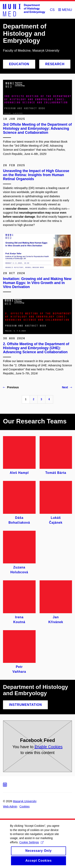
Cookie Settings (31, 846)
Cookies (24, 806)
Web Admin (10, 806)
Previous (11, 387)
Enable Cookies (49, 747)
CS (52, 10)
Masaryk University (25, 801)
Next (67, 387)
